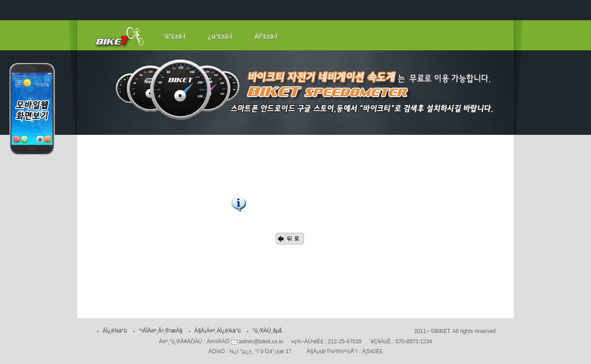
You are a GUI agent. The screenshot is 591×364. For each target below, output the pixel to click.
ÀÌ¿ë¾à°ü (115, 331)
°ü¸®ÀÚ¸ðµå (267, 331)
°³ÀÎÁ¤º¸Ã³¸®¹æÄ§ (160, 331)
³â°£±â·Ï (174, 36)
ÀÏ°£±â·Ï (266, 36)
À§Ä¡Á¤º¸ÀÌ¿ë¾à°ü (217, 331)
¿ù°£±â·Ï (220, 36)
